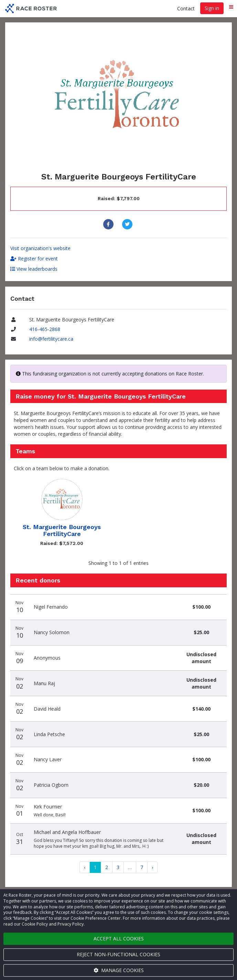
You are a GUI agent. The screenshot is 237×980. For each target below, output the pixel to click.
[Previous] (85, 867)
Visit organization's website (40, 248)
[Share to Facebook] (109, 224)
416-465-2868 (45, 329)
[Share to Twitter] (128, 224)
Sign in (212, 8)
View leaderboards (34, 269)
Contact (186, 8)
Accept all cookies (119, 938)
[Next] (152, 867)
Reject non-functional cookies (118, 954)
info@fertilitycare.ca (51, 339)
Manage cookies (119, 970)
